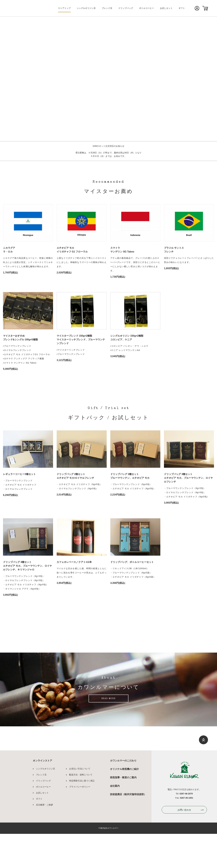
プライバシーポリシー (80, 841)
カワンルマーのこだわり (123, 815)
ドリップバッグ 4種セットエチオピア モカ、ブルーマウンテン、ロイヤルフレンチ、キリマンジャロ (27, 566)
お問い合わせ (184, 864)
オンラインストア (42, 815)
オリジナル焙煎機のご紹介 (124, 823)
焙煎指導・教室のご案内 (123, 832)
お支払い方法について (80, 823)
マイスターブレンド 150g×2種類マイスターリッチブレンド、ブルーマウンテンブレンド (81, 340)
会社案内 (115, 840)
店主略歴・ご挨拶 (44, 859)
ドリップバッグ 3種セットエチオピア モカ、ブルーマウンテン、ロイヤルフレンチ (188, 478)
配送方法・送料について (81, 829)
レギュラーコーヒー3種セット (19, 474)
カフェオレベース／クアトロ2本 (74, 562)
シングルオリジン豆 (86, 8)
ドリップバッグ (126, 8)
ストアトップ (64, 8)
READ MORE (108, 753)
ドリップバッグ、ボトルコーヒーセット (132, 562)
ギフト (182, 8)
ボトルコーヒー (146, 8)
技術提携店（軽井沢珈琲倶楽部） (128, 849)
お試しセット (166, 8)
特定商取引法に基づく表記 (82, 835)
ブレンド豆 (107, 8)
